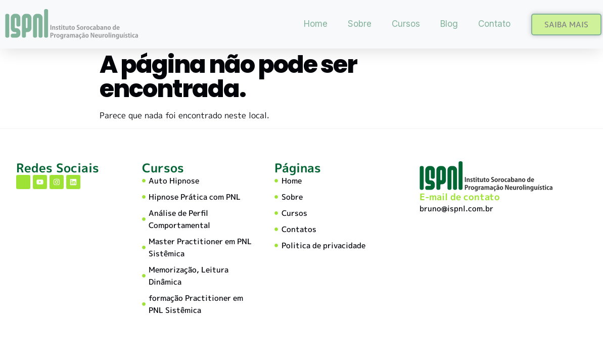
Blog (449, 24)
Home (316, 24)
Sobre (360, 24)
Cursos (406, 24)
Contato (494, 24)
